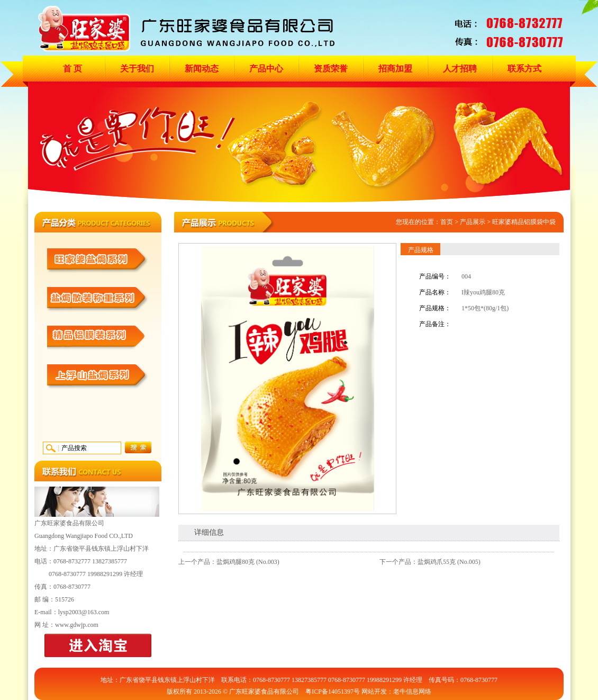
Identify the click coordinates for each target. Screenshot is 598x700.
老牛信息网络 (412, 692)
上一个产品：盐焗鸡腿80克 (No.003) (229, 562)
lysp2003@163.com (84, 612)
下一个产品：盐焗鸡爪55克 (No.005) (430, 562)
